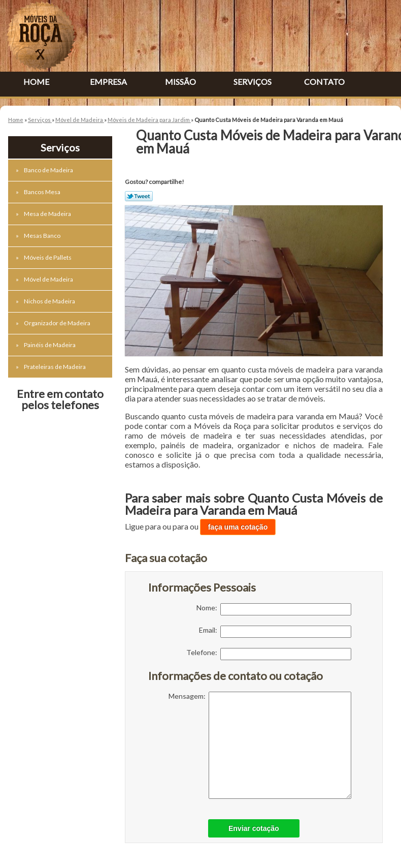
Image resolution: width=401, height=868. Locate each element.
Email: (275, 632)
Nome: (274, 609)
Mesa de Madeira (47, 214)
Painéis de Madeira (50, 345)
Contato (324, 82)
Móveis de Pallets (48, 257)
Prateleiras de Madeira (55, 367)
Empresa (108, 82)
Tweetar (139, 196)
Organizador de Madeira (57, 323)
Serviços (253, 82)
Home (36, 82)
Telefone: (269, 654)
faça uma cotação (238, 527)
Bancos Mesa (42, 192)
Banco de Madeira (48, 170)
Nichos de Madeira (49, 301)
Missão (180, 82)
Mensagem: (260, 745)
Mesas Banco (42, 236)
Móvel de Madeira (48, 279)
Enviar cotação (254, 828)
